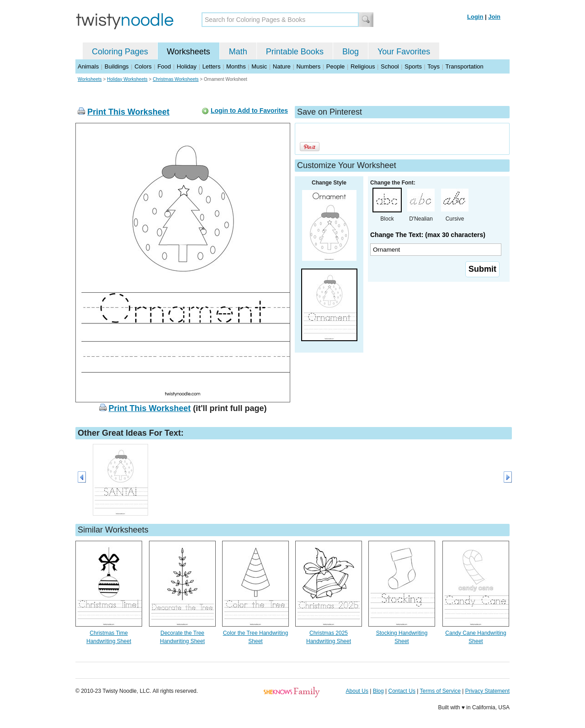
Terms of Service (440, 691)
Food (164, 66)
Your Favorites (404, 52)
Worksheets (189, 52)
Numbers (308, 66)
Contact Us (402, 691)
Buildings (117, 66)
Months (236, 66)
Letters (212, 66)
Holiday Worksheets (127, 79)
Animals (88, 66)
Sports (413, 66)
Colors (143, 66)
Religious (363, 66)
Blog (351, 52)
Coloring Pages (120, 52)
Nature (282, 66)
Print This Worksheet (128, 112)
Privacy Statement (487, 691)
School (390, 66)
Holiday (187, 66)
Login (475, 17)
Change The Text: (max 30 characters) (428, 235)
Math (238, 52)
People (335, 66)
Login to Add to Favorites (249, 111)
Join (494, 17)
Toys (433, 66)
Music (259, 66)
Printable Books (295, 52)
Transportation (464, 66)
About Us (357, 691)
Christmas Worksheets (175, 79)
